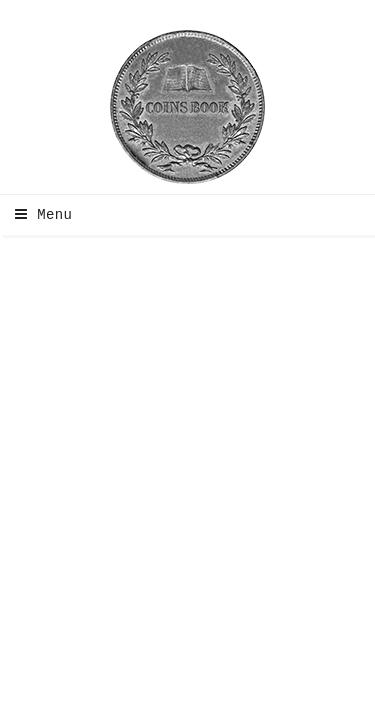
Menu (38, 215)
